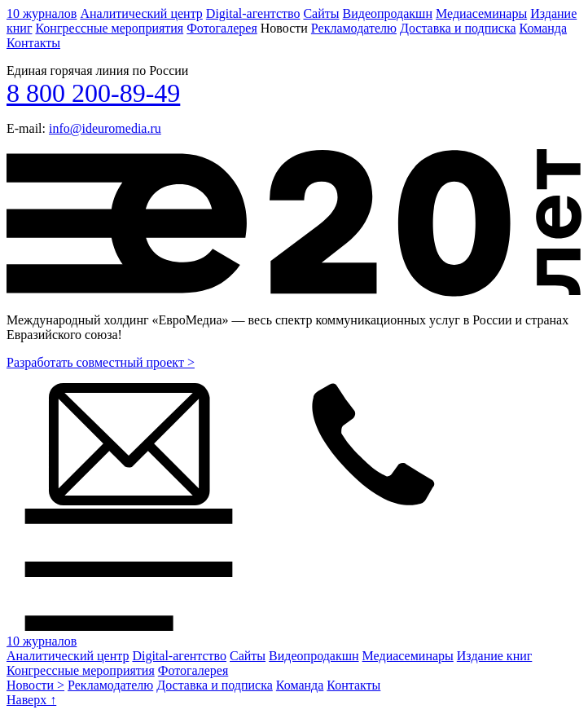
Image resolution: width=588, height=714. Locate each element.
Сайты (321, 13)
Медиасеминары (481, 13)
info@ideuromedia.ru (105, 128)
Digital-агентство (253, 13)
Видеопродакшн (388, 13)
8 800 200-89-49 (93, 93)
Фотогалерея (222, 28)
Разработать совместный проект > (101, 362)
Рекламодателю (354, 28)
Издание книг (495, 656)
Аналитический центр (141, 13)
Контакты (33, 43)
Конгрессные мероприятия (109, 28)
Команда (544, 28)
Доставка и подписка (458, 28)
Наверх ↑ (31, 700)
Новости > (35, 685)
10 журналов (42, 13)
